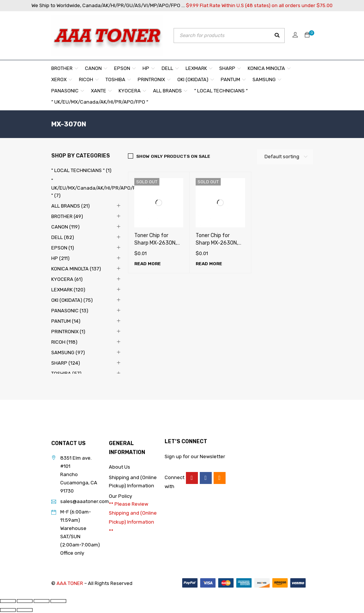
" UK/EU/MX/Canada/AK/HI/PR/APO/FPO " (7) (97, 188)
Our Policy (120, 496)
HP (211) (60, 258)
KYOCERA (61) (67, 279)
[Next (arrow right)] (25, 610)
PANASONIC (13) (70, 311)
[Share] (42, 601)
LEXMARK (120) (68, 290)
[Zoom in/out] (8, 601)
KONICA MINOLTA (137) (76, 269)
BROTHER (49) (67, 216)
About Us (120, 467)
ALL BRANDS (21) (71, 206)
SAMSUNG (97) (68, 353)
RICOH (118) (64, 342)
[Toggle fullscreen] (25, 601)
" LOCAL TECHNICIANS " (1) (81, 170)
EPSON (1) (63, 248)
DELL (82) (63, 237)
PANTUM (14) (66, 321)
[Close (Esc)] (58, 601)
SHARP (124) (66, 363)
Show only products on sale (173, 156)
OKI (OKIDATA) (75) (72, 300)
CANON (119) (65, 227)
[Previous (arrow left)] (8, 610)
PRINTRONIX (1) (68, 332)
